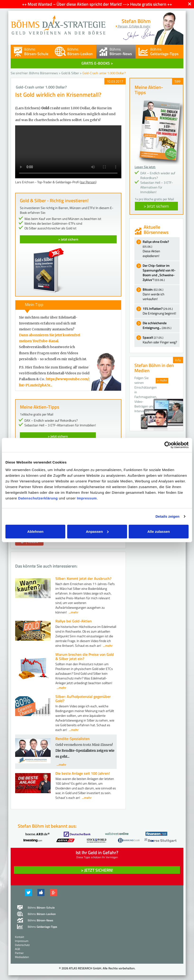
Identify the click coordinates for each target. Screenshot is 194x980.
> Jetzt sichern (68, 239)
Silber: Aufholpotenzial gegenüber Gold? (83, 699)
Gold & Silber (70, 73)
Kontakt (20, 937)
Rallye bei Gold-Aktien (74, 621)
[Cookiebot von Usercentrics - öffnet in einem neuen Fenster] (168, 445)
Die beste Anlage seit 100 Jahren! (83, 773)
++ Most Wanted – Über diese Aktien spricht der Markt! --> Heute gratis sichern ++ (97, 4)
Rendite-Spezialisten (73, 739)
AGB (17, 949)
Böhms (36, 51)
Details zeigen (167, 516)
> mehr (162, 380)
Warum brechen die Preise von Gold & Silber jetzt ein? (85, 656)
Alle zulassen (159, 531)
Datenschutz (22, 945)
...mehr (73, 612)
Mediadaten (22, 957)
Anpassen (97, 531)
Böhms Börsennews (44, 73)
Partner (19, 953)
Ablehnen (35, 531)
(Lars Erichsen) (28, 108)
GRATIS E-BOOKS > (97, 63)
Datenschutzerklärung (38, 498)
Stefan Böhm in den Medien (154, 368)
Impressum (87, 498)
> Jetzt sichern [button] (156, 206)
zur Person (88, 182)
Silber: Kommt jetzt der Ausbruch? (83, 578)
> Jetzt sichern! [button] (97, 870)
